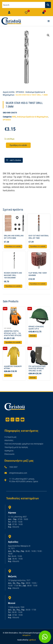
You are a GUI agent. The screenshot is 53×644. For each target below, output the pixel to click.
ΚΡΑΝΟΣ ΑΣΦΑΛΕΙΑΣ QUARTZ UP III (36, 328)
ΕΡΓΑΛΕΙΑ (20, 92)
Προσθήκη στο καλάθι (18, 145)
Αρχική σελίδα (9, 92)
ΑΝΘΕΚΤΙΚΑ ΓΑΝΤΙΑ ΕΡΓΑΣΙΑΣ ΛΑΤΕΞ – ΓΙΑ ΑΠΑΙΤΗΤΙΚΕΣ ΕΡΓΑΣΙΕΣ (13, 333)
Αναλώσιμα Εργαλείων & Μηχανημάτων (32, 117)
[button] (48, 35)
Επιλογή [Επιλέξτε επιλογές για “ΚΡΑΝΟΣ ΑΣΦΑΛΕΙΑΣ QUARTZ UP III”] (33, 336)
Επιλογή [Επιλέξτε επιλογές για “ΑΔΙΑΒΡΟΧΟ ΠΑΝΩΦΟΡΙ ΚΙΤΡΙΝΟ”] (8, 375)
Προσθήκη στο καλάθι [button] (13, 246)
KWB (14, 117)
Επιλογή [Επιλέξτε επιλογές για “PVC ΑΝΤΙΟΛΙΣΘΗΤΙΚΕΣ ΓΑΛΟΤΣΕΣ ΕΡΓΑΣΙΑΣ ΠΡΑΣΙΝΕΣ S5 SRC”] (33, 378)
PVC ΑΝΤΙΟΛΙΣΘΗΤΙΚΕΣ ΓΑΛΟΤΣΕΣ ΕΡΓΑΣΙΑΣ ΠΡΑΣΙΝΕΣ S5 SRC (37, 369)
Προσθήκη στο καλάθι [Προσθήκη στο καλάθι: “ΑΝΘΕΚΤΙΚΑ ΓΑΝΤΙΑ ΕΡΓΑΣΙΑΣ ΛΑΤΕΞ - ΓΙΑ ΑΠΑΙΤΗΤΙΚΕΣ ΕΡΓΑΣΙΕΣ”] (13, 342)
